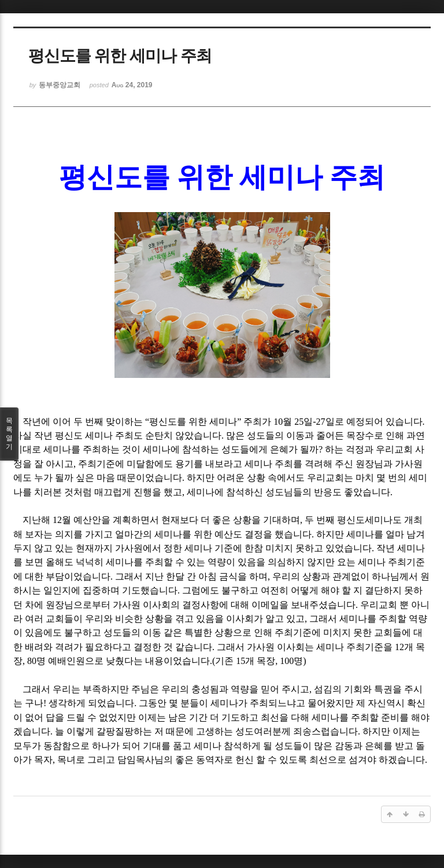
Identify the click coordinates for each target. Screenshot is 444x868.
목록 (9, 434)
